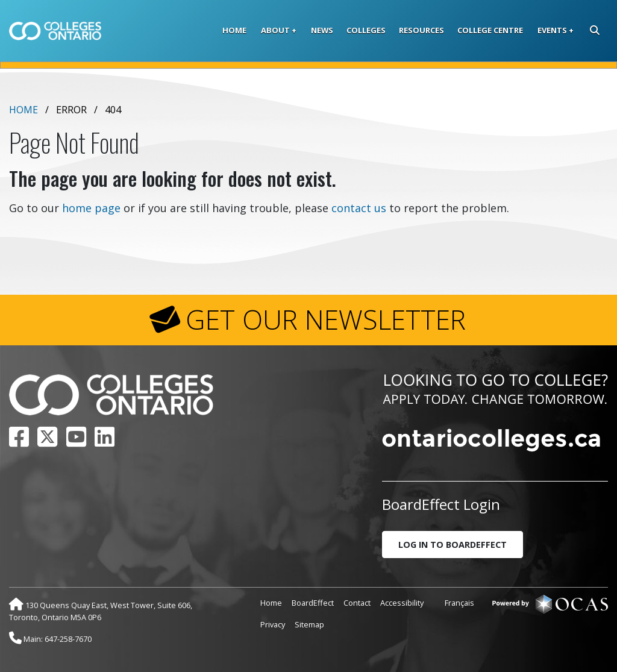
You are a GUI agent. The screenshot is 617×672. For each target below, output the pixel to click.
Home (234, 30)
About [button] (275, 30)
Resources (421, 30)
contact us (359, 208)
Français (459, 603)
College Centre (490, 30)
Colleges (366, 30)
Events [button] (552, 30)
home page (91, 208)
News (322, 30)
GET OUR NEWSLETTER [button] (326, 319)
